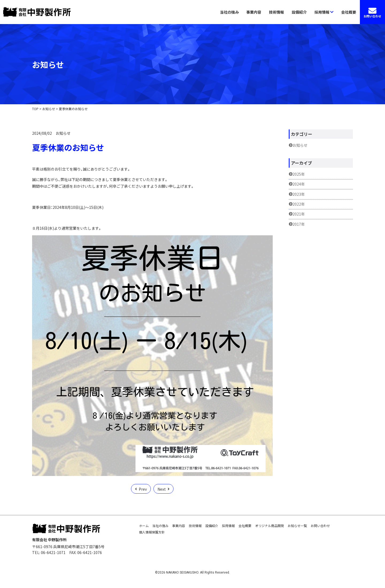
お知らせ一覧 (297, 526)
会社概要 (349, 12)
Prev (143, 489)
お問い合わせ (320, 526)
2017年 (299, 224)
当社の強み (229, 12)
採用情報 (324, 12)
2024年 (299, 184)
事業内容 (254, 12)
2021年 (299, 214)
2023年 (299, 194)
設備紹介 (299, 12)
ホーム (144, 526)
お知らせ (63, 133)
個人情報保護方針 (152, 532)
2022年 (299, 204)
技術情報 (276, 12)
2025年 (299, 174)
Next (162, 489)
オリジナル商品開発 (269, 526)
